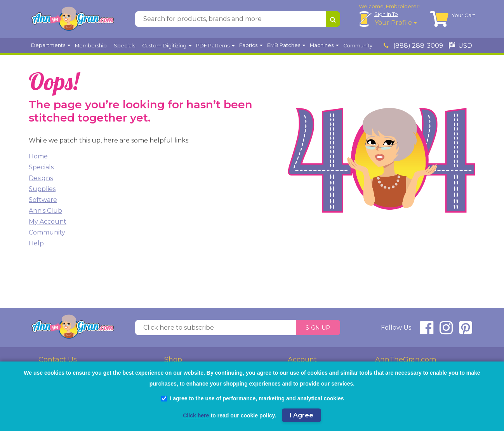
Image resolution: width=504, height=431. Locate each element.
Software (43, 200)
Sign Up (318, 328)
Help (36, 243)
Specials (41, 167)
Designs (41, 178)
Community (47, 232)
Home (38, 156)
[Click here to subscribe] (216, 328)
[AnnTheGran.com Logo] (73, 19)
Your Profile (396, 23)
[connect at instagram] (446, 331)
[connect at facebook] (427, 331)
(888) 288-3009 (413, 46)
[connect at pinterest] (466, 331)
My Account (48, 222)
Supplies (42, 189)
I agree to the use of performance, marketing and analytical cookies (252, 398)
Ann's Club (45, 211)
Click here (196, 415)
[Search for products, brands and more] (230, 19)
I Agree (302, 415)
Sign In (386, 14)
